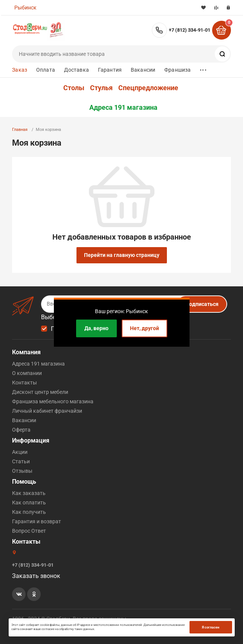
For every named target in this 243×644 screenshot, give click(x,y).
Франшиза (177, 70)
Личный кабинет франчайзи (47, 411)
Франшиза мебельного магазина (53, 401)
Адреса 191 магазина (123, 108)
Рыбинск (25, 8)
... (203, 68)
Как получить (29, 512)
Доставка (76, 70)
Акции (20, 452)
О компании (27, 373)
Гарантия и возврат (37, 521)
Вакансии (143, 70)
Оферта (21, 430)
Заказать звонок (36, 576)
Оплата (46, 70)
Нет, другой (144, 328)
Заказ (20, 70)
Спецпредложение (148, 88)
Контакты (24, 383)
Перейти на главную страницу (122, 255)
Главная (20, 130)
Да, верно (96, 328)
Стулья (101, 88)
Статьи (21, 461)
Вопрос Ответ (29, 531)
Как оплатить (29, 503)
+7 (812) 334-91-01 (190, 30)
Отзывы (22, 471)
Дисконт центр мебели (40, 392)
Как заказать (29, 493)
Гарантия (110, 70)
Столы (74, 88)
